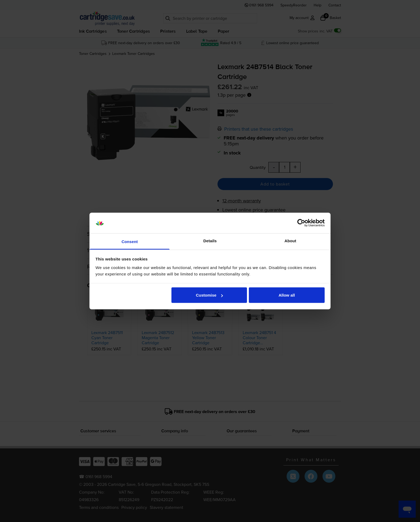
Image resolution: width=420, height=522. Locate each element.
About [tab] (290, 241)
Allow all (287, 295)
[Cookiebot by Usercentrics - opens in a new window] (301, 223)
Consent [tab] (130, 241)
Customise (209, 295)
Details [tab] (210, 241)
